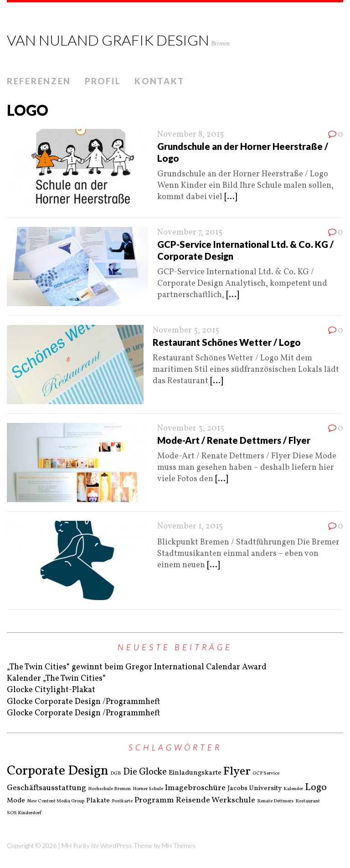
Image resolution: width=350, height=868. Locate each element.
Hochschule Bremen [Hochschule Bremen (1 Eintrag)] (109, 789)
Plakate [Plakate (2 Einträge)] (98, 801)
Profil (103, 81)
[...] (231, 197)
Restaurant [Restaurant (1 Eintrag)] (308, 801)
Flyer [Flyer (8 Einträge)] (237, 772)
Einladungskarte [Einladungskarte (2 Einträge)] (195, 773)
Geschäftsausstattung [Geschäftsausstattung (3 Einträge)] (46, 788)
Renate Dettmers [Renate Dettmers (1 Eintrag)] (275, 801)
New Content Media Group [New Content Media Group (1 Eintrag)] (56, 801)
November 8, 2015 (190, 135)
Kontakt (160, 81)
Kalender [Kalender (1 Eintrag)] (293, 789)
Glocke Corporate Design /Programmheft (83, 702)
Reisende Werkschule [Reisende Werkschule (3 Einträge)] (216, 801)
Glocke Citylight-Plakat (51, 690)
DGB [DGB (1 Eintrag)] (116, 774)
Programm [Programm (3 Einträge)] (154, 801)
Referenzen (39, 81)
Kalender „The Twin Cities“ (56, 679)
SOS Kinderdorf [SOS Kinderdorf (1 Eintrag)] (24, 813)
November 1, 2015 (190, 526)
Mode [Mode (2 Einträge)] (16, 801)
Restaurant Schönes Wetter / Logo (227, 342)
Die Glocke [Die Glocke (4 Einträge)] (145, 772)
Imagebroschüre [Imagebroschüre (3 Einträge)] (195, 788)
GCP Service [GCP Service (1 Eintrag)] (266, 774)
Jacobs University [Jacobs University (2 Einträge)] (255, 789)
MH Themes (179, 845)
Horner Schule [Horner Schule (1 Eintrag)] (148, 789)
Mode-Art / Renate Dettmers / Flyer (234, 440)
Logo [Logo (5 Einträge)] (316, 788)
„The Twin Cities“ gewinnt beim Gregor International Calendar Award (137, 667)
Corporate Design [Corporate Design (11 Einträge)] (58, 771)
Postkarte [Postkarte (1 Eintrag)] (122, 801)
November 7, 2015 (190, 233)
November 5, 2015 (186, 331)
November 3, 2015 (191, 429)
